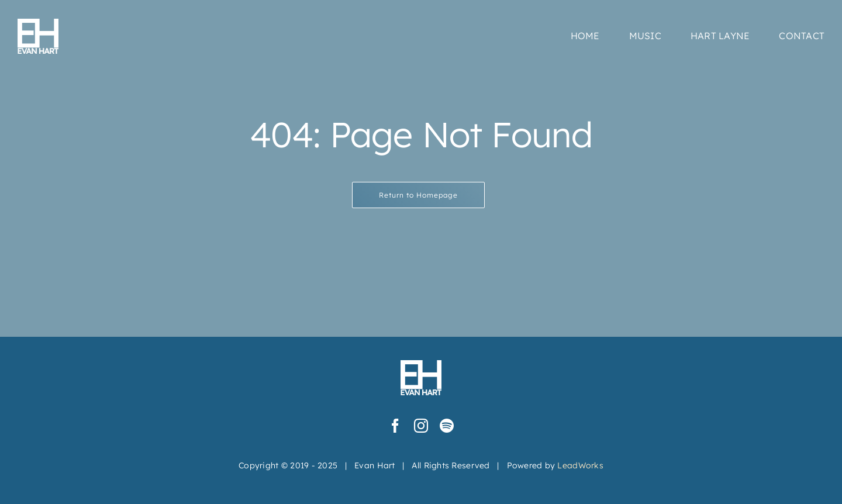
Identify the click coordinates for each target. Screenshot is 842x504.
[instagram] (421, 426)
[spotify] (447, 426)
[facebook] (395, 426)
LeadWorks (580, 465)
